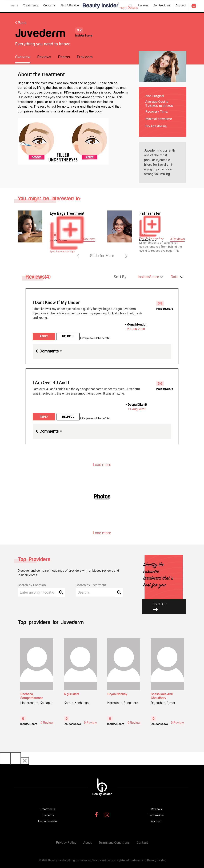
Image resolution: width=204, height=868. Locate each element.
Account (181, 5)
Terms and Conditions (114, 842)
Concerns (49, 5)
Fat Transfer (150, 213)
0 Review (47, 723)
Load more (102, 465)
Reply (44, 336)
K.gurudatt (71, 694)
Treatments (31, 5)
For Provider (156, 815)
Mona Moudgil (137, 324)
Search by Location (32, 585)
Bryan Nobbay (117, 694)
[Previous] (5, 758)
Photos (64, 57)
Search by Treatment (91, 585)
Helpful (68, 336)
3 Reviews (88, 239)
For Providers (162, 5)
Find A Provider (70, 5)
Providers (85, 57)
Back (21, 23)
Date (175, 277)
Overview (23, 57)
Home (14, 5)
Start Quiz (167, 607)
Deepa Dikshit (138, 405)
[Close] (25, 761)
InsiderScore (148, 277)
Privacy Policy (66, 842)
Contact (142, 842)
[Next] (16, 758)
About (88, 842)
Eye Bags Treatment (67, 213)
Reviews (143, 5)
